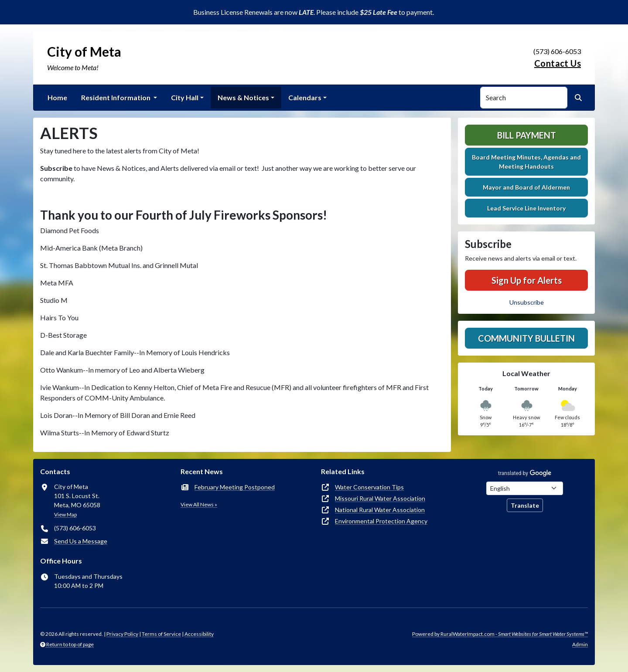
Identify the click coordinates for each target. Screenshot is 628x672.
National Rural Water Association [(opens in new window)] (380, 510)
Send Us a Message (81, 541)
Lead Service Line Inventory (526, 208)
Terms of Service (161, 634)
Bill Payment (527, 135)
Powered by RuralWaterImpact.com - (500, 634)
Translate (525, 505)
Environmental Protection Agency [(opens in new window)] (381, 521)
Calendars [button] (305, 97)
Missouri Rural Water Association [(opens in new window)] (380, 498)
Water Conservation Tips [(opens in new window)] (369, 487)
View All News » (199, 504)
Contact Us (558, 63)
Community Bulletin (526, 338)
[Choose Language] (525, 488)
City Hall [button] (185, 97)
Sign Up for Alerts (527, 280)
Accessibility (199, 634)
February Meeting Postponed (235, 487)
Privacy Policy (122, 634)
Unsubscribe (527, 302)
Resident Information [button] (116, 97)
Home (57, 97)
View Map (65, 514)
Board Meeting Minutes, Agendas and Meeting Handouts (526, 162)
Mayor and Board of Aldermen (526, 187)
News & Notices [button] (243, 97)
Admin (580, 644)
